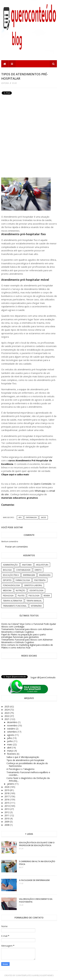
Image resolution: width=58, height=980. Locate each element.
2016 (7, 800)
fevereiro (12, 754)
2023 (7, 713)
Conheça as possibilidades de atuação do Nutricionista (27, 765)
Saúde (43, 517)
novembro (13, 725)
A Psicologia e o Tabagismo (20, 769)
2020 (7, 787)
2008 (7, 825)
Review (47, 596)
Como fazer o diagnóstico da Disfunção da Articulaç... (28, 779)
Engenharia (45, 575)
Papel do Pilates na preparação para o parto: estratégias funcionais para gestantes (24, 636)
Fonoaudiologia (11, 585)
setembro (12, 732)
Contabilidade (23, 570)
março (11, 751)
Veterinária (36, 606)
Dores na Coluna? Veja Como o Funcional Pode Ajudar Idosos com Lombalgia (29, 625)
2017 (7, 796)
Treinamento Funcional (15, 606)
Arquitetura (42, 565)
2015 (7, 803)
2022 (7, 716)
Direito (38, 570)
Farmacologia (23, 580)
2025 (7, 706)
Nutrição (20, 590)
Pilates (21, 596)
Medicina (7, 590)
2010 (7, 818)
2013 (7, 809)
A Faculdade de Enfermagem (34, 880)
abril (10, 748)
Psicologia (34, 596)
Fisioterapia (40, 580)
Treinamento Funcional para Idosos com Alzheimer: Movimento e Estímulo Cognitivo (27, 631)
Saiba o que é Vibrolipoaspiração (23, 757)
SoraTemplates (24, 975)
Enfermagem (31, 517)
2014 (7, 806)
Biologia (7, 570)
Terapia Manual (34, 601)
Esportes (7, 580)
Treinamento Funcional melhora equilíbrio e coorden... (28, 774)
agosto (11, 735)
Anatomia (27, 565)
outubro (11, 729)
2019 (7, 790)
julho (10, 738)
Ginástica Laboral (33, 585)
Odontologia (36, 590)
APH (20, 517)
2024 (7, 710)
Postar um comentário (16, 547)
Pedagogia (8, 596)
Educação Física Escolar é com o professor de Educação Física (37, 844)
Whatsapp (40, 491)
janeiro (11, 784)
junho (10, 741)
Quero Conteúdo (43, 484)
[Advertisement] (24, 117)
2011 (7, 815)
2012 (7, 812)
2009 (7, 822)
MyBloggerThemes (44, 975)
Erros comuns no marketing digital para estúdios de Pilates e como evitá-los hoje (27, 646)
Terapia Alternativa (13, 601)
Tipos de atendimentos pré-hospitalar (25, 760)
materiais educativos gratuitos (20, 498)
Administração (10, 565)
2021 (7, 719)
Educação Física (11, 575)
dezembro (13, 722)
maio (10, 744)
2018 (7, 793)
